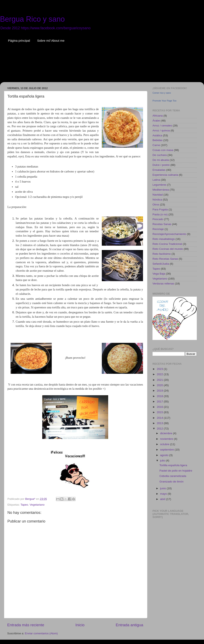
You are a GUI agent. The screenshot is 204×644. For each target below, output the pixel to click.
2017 (160, 402)
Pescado (158, 219)
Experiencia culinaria (165, 175)
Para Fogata (160, 209)
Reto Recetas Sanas (165, 259)
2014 (160, 418)
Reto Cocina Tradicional (167, 244)
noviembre (167, 439)
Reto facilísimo (162, 254)
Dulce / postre (161, 165)
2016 (160, 407)
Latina (156, 180)
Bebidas (158, 140)
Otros (156, 205)
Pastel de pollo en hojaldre (176, 471)
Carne (156, 145)
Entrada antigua (130, 625)
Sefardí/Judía (161, 264)
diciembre (166, 433)
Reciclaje (158, 229)
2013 (160, 423)
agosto (165, 455)
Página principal (19, 41)
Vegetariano (37, 505)
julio (163, 461)
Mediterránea (161, 190)
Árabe (156, 121)
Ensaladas (159, 170)
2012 (160, 429)
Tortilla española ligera (173, 465)
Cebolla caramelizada (173, 476)
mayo (164, 494)
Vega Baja (159, 274)
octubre (165, 444)
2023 (160, 369)
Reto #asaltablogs (164, 239)
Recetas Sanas (162, 224)
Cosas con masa (163, 150)
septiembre (167, 450)
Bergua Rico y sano (32, 19)
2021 (160, 380)
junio (163, 488)
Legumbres (159, 185)
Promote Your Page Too (164, 101)
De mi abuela (161, 160)
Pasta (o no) (160, 214)
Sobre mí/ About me (51, 41)
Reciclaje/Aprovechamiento (169, 234)
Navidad (158, 195)
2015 (160, 412)
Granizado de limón (172, 482)
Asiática (157, 135)
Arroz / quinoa (161, 130)
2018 (160, 396)
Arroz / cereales (162, 126)
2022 (160, 374)
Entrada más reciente (26, 625)
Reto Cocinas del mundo (168, 249)
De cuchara (160, 155)
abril (163, 499)
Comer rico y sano (162, 93)
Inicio (80, 625)
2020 (160, 385)
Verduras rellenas (163, 284)
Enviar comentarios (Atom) (41, 633)
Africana (158, 116)
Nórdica (157, 200)
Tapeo (24, 505)
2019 (160, 391)
